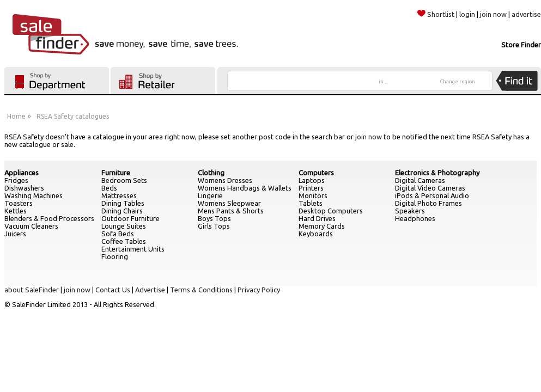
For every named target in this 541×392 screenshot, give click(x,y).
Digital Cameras (420, 180)
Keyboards (316, 234)
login (467, 14)
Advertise (150, 290)
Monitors (313, 195)
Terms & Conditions (201, 290)
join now (493, 14)
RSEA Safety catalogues (73, 116)
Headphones (415, 218)
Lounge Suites (124, 226)
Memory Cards (322, 226)
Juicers (15, 234)
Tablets (311, 203)
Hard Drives (317, 218)
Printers (311, 188)
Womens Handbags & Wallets (245, 188)
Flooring (115, 256)
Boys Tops (214, 218)
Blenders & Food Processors (49, 218)
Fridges (16, 180)
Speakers (410, 211)
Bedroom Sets (124, 180)
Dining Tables (123, 203)
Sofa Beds (118, 234)
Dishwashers (24, 188)
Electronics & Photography (437, 173)
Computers (316, 173)
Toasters (19, 203)
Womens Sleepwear (229, 203)
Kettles (16, 211)
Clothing (211, 173)
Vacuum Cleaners (31, 226)
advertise (526, 14)
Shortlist (436, 14)
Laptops (312, 180)
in (383, 82)
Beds (109, 188)
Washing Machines (34, 195)
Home (16, 116)
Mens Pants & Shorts (231, 211)
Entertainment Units (133, 249)
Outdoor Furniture (130, 218)
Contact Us (113, 290)
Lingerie (210, 195)
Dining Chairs (122, 211)
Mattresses (119, 195)
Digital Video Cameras (430, 188)
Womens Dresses (225, 180)
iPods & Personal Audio (432, 195)
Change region (458, 82)
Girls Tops (214, 226)
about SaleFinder (32, 290)
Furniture (116, 173)
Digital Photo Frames (428, 203)
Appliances (22, 173)
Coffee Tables (124, 241)
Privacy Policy (259, 290)
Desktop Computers (331, 211)
